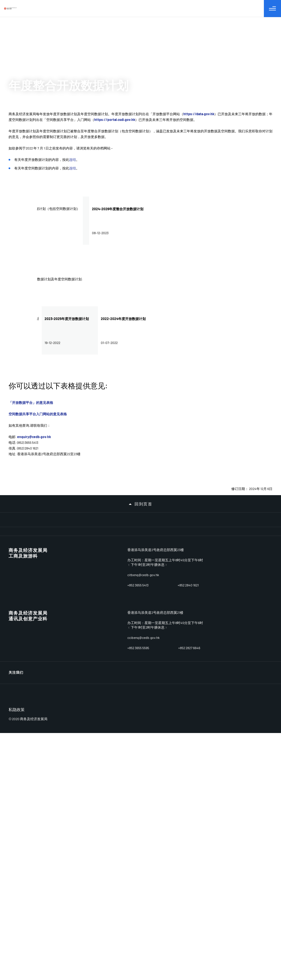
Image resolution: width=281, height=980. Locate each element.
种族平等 (16, 677)
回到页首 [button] (143, 504)
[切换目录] (272, 9)
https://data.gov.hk (199, 114)
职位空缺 (16, 692)
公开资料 (16, 647)
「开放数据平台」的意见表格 (31, 402)
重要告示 (16, 736)
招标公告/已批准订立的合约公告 (36, 707)
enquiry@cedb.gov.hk (34, 437)
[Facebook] (268, 842)
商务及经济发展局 (28, 765)
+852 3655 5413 (138, 794)
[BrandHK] (30, 879)
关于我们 (16, 544)
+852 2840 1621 (188, 794)
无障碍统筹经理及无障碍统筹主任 (36, 662)
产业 (12, 588)
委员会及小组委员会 (25, 618)
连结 (73, 159)
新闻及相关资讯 (22, 633)
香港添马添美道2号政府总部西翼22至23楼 (159, 758)
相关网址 (16, 722)
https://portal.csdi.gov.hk (115, 120)
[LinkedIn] (254, 842)
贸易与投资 (18, 603)
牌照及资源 (18, 573)
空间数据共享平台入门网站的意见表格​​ (38, 414)
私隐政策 (17, 893)
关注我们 (16, 841)
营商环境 (16, 558)
